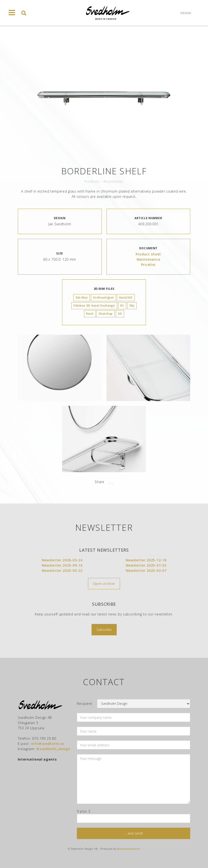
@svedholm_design (53, 749)
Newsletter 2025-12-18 (146, 560)
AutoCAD (126, 298)
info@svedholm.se (47, 744)
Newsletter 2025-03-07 (146, 570)
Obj (132, 306)
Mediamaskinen (129, 849)
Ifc (122, 306)
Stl (120, 314)
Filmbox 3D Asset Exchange (94, 306)
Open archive (104, 584)
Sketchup (106, 314)
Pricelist (148, 265)
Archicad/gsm (103, 298)
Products (92, 181)
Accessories (113, 181)
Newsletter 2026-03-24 (62, 560)
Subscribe (104, 630)
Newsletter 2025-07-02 (146, 565)
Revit (90, 314)
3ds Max (82, 298)
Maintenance (148, 259)
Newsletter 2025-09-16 (62, 565)
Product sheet (148, 254)
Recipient (85, 704)
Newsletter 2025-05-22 (62, 570)
